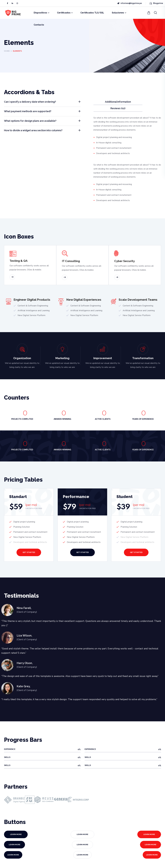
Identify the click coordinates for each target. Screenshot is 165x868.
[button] (149, 13)
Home (7, 51)
